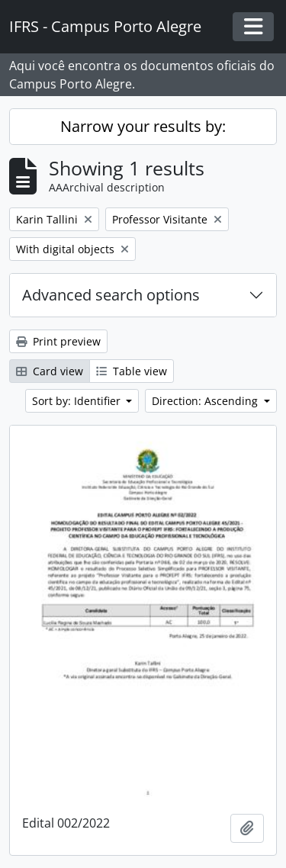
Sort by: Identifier (78, 401)
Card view (50, 371)
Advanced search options (111, 295)
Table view (132, 371)
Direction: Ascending (206, 401)
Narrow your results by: (143, 126)
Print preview (58, 341)
